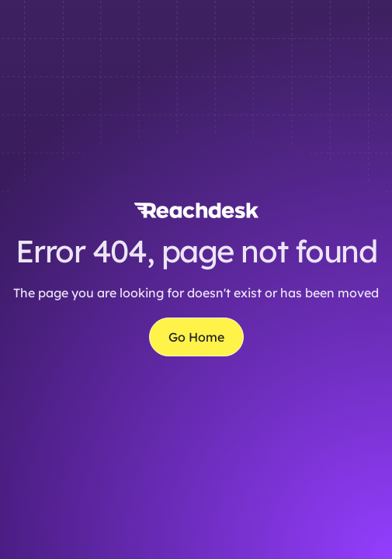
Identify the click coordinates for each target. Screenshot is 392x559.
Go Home (196, 337)
